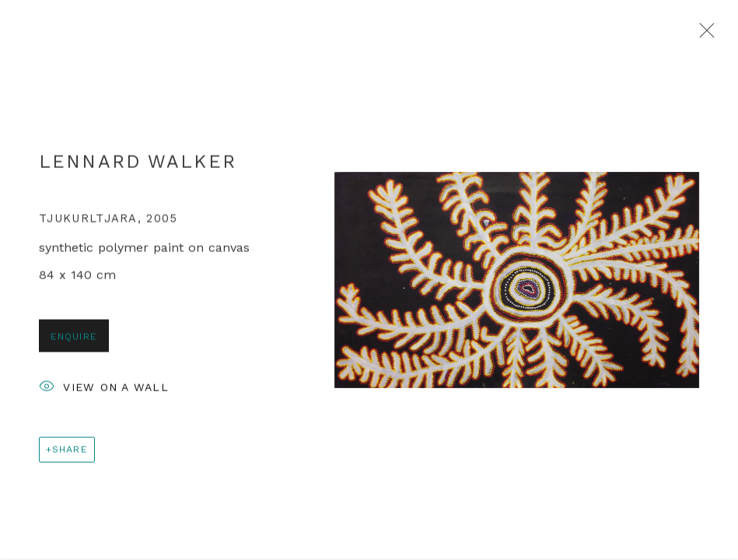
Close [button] (703, 35)
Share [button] (70, 453)
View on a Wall (104, 392)
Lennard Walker (138, 166)
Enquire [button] (74, 340)
